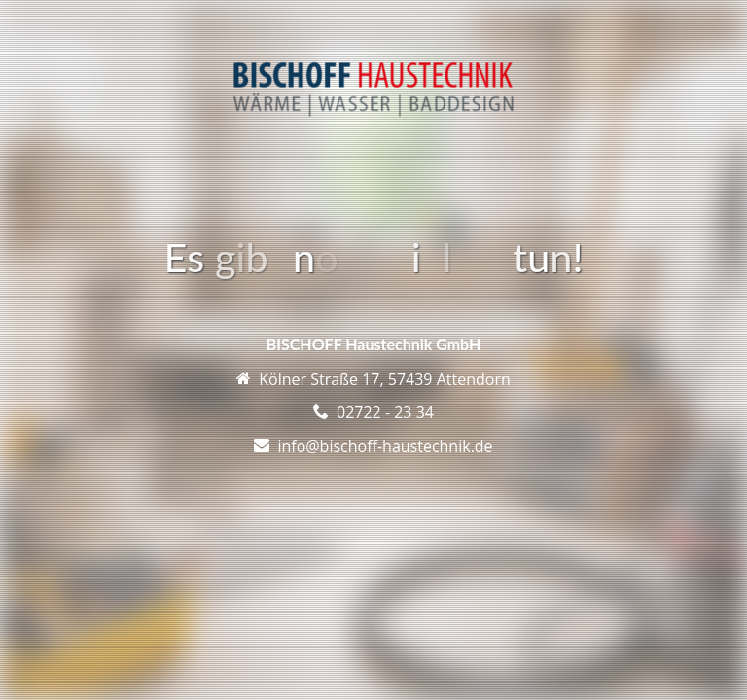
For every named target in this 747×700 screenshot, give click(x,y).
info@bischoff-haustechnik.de (385, 446)
